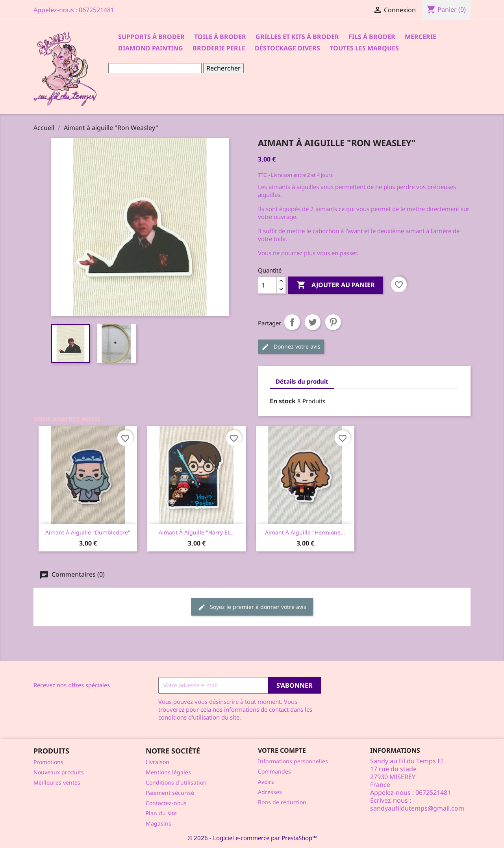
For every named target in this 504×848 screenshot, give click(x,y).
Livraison (157, 762)
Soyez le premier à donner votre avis (252, 607)
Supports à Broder (151, 37)
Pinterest (333, 322)
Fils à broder (372, 37)
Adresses (270, 792)
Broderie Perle (219, 48)
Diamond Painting (151, 48)
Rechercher (223, 68)
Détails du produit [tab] (302, 381)
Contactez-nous (166, 803)
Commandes (274, 771)
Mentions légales (168, 772)
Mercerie (421, 37)
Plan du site (161, 813)
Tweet (313, 322)
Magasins (158, 823)
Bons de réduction (282, 802)
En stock (283, 401)
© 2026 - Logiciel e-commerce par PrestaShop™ (252, 838)
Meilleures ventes (57, 782)
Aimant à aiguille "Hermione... (305, 532)
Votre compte (282, 750)
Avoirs (266, 782)
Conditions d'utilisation (176, 782)
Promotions (48, 762)
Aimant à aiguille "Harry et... (196, 532)
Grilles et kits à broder (297, 37)
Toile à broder (220, 37)
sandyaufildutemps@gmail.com (417, 808)
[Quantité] (267, 285)
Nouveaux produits (59, 772)
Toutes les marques (364, 48)
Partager (292, 322)
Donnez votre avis (291, 347)
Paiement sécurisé (170, 793)
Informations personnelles (293, 761)
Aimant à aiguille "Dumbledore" (88, 532)
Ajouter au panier (336, 285)
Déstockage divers (287, 48)
